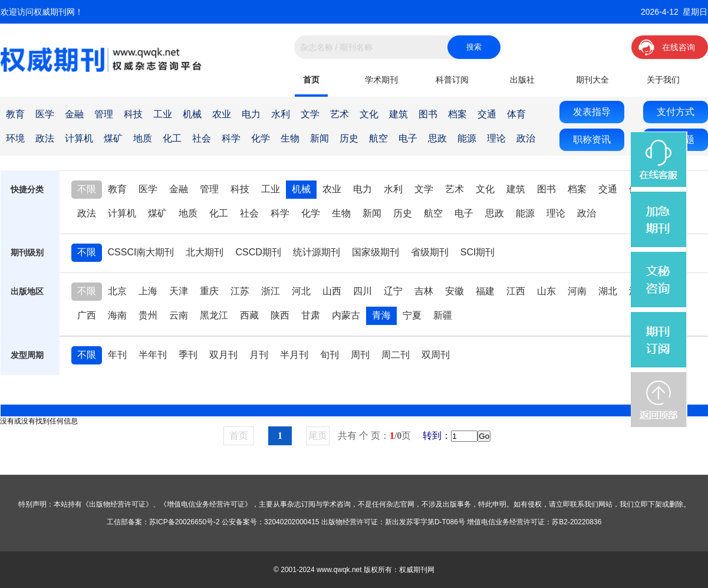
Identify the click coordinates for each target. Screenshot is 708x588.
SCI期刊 (478, 252)
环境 (15, 138)
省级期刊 (430, 252)
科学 (231, 138)
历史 (349, 138)
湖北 (608, 291)
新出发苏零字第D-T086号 (425, 522)
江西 (516, 291)
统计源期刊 (317, 252)
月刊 (259, 355)
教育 (15, 114)
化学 (261, 138)
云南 (179, 315)
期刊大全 (592, 80)
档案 (457, 114)
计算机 (79, 138)
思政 (437, 138)
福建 (485, 291)
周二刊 (396, 355)
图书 (428, 114)
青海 (381, 315)
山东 (546, 291)
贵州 (148, 315)
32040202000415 (292, 522)
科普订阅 (452, 80)
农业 (222, 114)
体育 (516, 114)
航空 (378, 138)
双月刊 (223, 355)
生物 (290, 138)
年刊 (117, 355)
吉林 (424, 291)
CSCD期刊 (258, 252)
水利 (281, 114)
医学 (45, 114)
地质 (143, 138)
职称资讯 (592, 139)
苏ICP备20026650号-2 (185, 522)
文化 (369, 114)
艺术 (340, 114)
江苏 (240, 291)
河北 (301, 291)
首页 (311, 80)
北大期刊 (205, 252)
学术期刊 (381, 80)
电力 (251, 114)
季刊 (188, 355)
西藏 (249, 315)
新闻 (320, 138)
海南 (117, 315)
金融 (74, 114)
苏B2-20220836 (577, 522)
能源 (467, 138)
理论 (496, 138)
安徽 (455, 291)
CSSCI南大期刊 (141, 252)
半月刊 (294, 355)
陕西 (280, 315)
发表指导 (592, 112)
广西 (87, 315)
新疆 (443, 315)
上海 (148, 291)
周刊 (360, 355)
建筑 (399, 114)
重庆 (209, 291)
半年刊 (153, 355)
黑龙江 (214, 315)
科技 (133, 114)
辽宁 (393, 291)
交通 (487, 114)
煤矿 (113, 138)
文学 (310, 114)
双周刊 (436, 355)
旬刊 (330, 355)
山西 (332, 291)
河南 (577, 291)
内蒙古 (346, 315)
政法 (45, 138)
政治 (526, 138)
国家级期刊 (376, 252)
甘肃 (311, 315)
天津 (179, 291)
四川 (363, 291)
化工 (172, 138)
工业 (163, 114)
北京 (117, 291)
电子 (408, 138)
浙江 (271, 291)
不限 (87, 189)
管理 (104, 114)
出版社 (522, 80)
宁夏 (412, 315)
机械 (192, 114)
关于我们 (663, 80)
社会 (202, 138)
